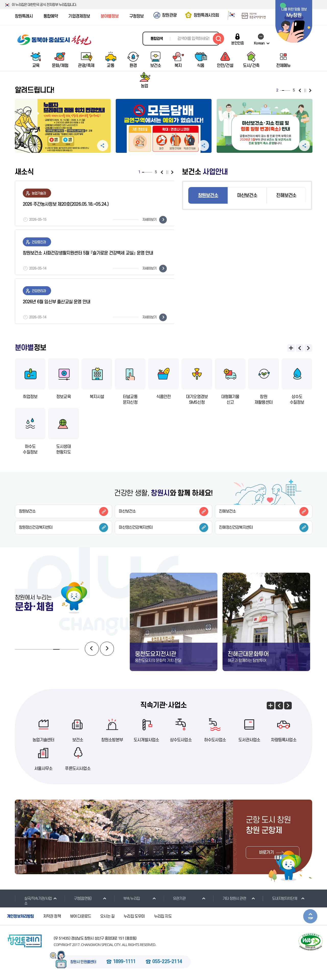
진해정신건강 (264, 528)
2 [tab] (145, 172)
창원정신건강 (64, 528)
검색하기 (218, 39)
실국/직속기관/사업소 (33, 901)
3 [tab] (147, 172)
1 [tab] (143, 172)
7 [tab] (56, 649)
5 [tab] (151, 172)
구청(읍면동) (78, 898)
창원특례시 (24, 16)
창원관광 (169, 15)
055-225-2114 (167, 962)
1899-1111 (124, 962)
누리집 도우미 (134, 916)
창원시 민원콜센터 (83, 962)
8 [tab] (63, 649)
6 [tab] (50, 649)
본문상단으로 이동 (310, 916)
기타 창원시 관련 (230, 898)
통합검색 (157, 39)
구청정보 (137, 16)
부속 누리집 (127, 898)
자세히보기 (155, 220)
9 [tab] (69, 649)
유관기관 (174, 898)
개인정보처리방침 (20, 916)
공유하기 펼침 (103, 146)
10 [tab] (75, 649)
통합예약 (51, 16)
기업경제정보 (79, 16)
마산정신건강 (163, 528)
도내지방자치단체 (280, 898)
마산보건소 (247, 196)
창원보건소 (208, 196)
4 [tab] (149, 172)
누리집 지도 (163, 916)
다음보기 (172, 172)
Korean (259, 43)
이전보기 (162, 172)
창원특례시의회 (206, 15)
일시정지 (167, 172)
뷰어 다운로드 (80, 916)
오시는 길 (107, 916)
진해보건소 (286, 196)
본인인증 (237, 43)
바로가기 (266, 852)
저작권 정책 (52, 916)
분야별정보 (110, 16)
